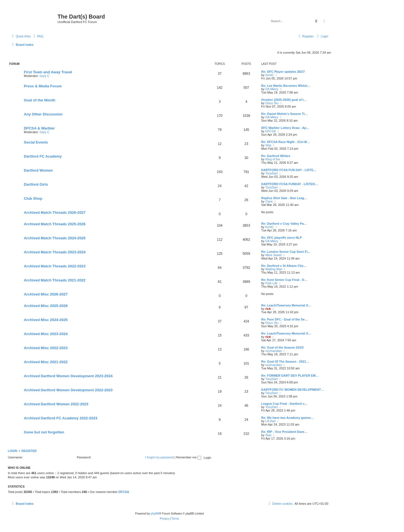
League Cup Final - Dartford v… (284, 404)
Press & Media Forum (43, 86)
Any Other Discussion (43, 114)
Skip (268, 145)
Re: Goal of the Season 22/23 (282, 347)
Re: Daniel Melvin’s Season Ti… (284, 114)
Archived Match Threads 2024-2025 (55, 238)
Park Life (271, 283)
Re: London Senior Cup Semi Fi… (286, 252)
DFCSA (271, 131)
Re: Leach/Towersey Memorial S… (286, 305)
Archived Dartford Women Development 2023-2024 (68, 376)
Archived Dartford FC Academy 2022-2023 (61, 418)
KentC (270, 75)
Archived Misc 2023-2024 (46, 334)
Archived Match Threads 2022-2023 (55, 266)
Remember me (189, 457)
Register (29, 451)
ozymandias (274, 351)
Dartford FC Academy (43, 156)
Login (12, 451)
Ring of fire (273, 159)
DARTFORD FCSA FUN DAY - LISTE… (289, 170)
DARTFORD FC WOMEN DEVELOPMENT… (293, 390)
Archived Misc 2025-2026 (46, 306)
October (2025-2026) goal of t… (284, 100)
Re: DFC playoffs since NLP (282, 238)
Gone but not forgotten (44, 432)
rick (268, 309)
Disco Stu (272, 103)
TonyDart (272, 173)
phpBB (155, 514)
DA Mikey (272, 89)
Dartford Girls (36, 184)
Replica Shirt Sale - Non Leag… (284, 198)
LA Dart (271, 421)
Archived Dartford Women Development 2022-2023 (68, 390)
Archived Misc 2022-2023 (46, 348)
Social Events (36, 142)
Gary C (44, 76)
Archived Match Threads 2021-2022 (55, 280)
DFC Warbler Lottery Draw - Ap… (285, 128)
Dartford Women (38, 170)
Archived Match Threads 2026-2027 (55, 212)
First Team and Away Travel (48, 72)
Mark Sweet (274, 255)
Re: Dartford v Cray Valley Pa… (284, 224)
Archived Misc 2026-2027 (46, 294)
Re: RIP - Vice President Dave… (284, 432)
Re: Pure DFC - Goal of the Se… (284, 319)
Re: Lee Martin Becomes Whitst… (286, 86)
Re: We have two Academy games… (288, 418)
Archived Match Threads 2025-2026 (55, 224)
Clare (269, 201)
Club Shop (33, 198)
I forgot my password (159, 457)
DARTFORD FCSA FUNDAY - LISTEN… (290, 184)
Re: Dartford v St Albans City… (284, 266)
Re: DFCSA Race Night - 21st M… (286, 142)
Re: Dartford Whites (276, 156)
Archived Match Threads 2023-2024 (55, 252)
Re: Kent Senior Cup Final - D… (284, 280)
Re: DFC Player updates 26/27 (283, 72)
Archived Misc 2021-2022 (46, 362)
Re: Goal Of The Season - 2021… (285, 362)
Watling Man (274, 269)
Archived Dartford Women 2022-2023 (56, 404)
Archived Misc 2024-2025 (46, 320)
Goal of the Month (40, 100)
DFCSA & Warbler (39, 128)
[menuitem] (38, 36)
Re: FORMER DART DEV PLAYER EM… (290, 376)
